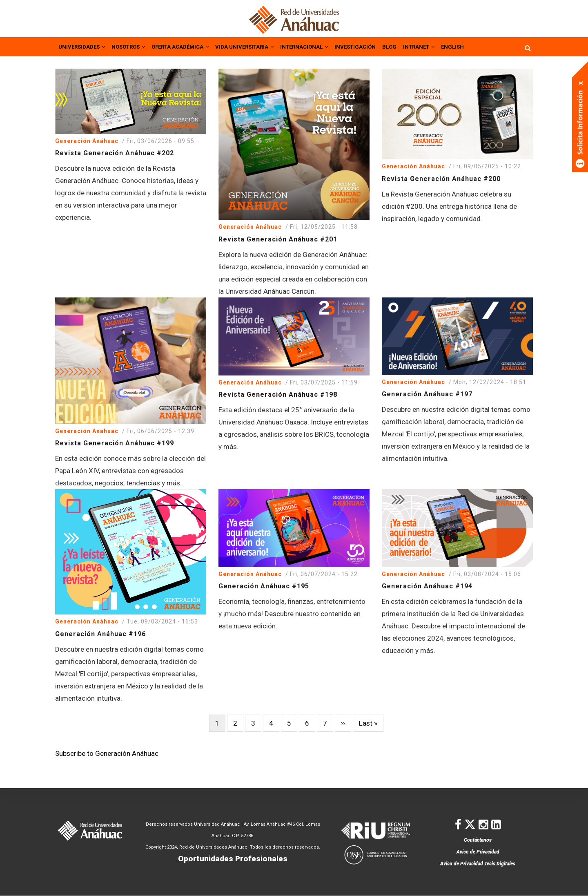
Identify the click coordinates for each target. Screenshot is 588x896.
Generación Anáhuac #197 (427, 393)
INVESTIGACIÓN (382, 46)
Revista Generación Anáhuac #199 (115, 442)
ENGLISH (486, 46)
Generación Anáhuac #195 (264, 585)
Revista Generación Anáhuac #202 (115, 152)
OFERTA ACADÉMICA (191, 46)
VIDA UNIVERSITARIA (262, 46)
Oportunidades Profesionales (233, 859)
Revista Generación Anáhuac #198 (278, 394)
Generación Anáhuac (87, 140)
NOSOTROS (134, 46)
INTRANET (450, 46)
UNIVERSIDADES (84, 46)
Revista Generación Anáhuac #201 (278, 238)
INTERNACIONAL (327, 46)
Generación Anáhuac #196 (100, 633)
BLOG (419, 46)
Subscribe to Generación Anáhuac (107, 753)
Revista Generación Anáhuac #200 (441, 178)
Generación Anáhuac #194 (427, 585)
